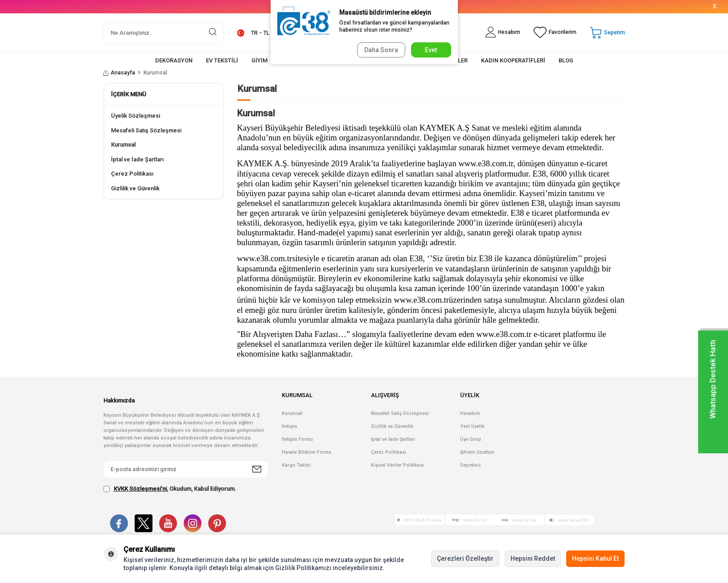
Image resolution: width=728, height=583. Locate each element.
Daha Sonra (380, 50)
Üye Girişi (471, 439)
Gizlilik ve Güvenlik (135, 188)
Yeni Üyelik (472, 426)
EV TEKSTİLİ (222, 60)
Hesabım (470, 413)
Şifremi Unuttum (477, 452)
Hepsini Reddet (533, 558)
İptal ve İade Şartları (137, 159)
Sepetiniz (471, 465)
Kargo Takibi (296, 465)
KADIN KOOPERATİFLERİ (513, 60)
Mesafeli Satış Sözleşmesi (146, 130)
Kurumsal (123, 145)
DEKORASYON (174, 60)
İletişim (290, 426)
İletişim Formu (297, 439)
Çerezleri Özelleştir (465, 558)
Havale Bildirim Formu (306, 452)
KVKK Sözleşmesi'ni (140, 489)
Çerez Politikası (132, 174)
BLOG (566, 60)
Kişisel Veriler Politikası (397, 465)
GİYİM (259, 60)
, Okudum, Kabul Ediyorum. (170, 489)
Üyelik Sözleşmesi (136, 116)
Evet (431, 50)
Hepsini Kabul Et (595, 558)
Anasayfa (119, 73)
